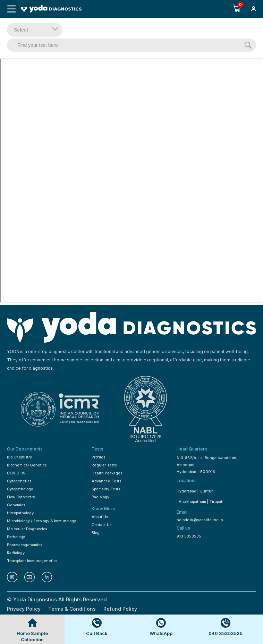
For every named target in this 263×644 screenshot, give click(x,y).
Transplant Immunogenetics (32, 561)
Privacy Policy (24, 609)
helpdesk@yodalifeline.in (200, 520)
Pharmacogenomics (24, 545)
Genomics (16, 505)
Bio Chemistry (19, 457)
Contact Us (101, 525)
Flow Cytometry (21, 497)
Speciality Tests (106, 489)
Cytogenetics (19, 481)
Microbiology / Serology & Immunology (41, 521)
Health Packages (107, 473)
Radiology (16, 553)
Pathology (16, 537)
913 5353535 (189, 536)
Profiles (98, 457)
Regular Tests (104, 465)
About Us (100, 517)
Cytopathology (20, 489)
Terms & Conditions (72, 609)
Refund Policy (120, 609)
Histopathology (20, 513)
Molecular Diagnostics (27, 529)
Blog (96, 533)
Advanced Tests (106, 481)
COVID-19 (16, 473)
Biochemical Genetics (27, 465)
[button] (254, 9)
